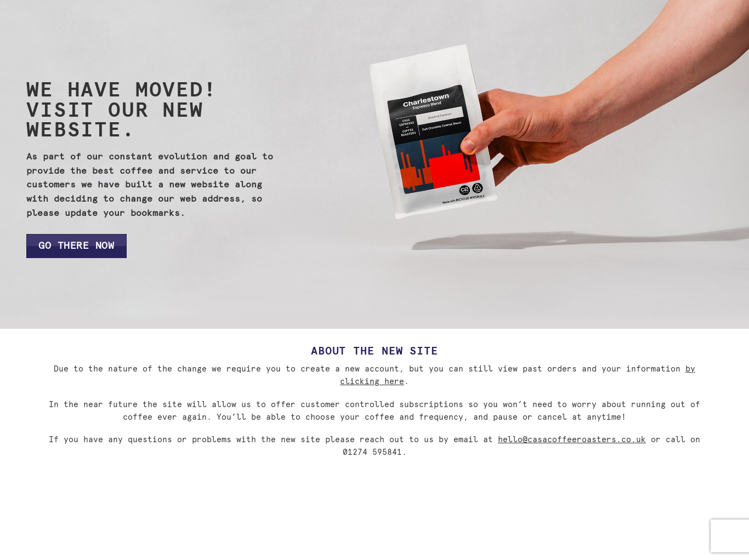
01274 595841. (375, 453)
